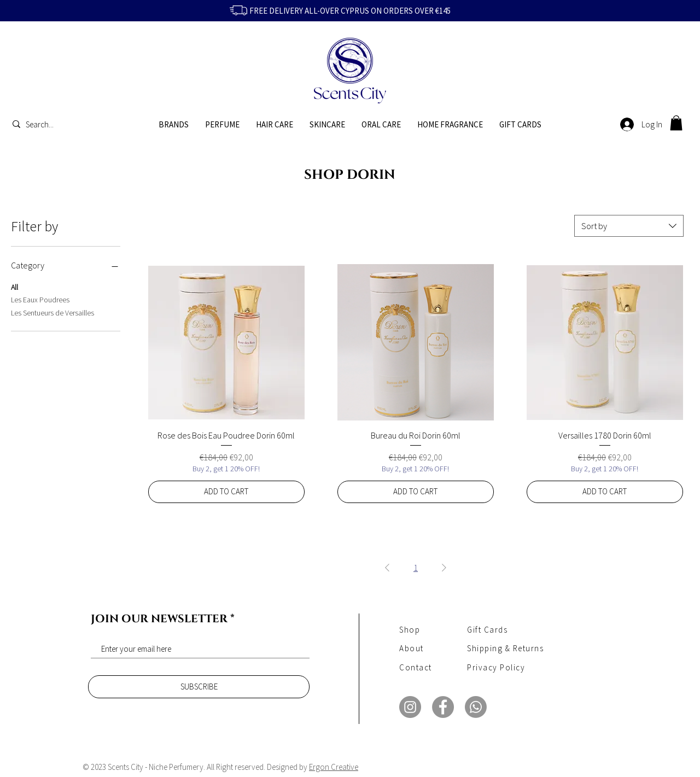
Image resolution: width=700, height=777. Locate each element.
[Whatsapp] (476, 707)
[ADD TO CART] (226, 492)
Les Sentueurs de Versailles (52, 312)
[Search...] (42, 124)
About (412, 648)
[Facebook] (443, 707)
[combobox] (629, 226)
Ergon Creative (334, 767)
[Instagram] (410, 707)
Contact (416, 667)
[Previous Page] (387, 568)
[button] (676, 123)
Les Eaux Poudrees (40, 299)
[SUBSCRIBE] (199, 687)
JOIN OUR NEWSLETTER (159, 619)
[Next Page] (444, 568)
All (14, 287)
